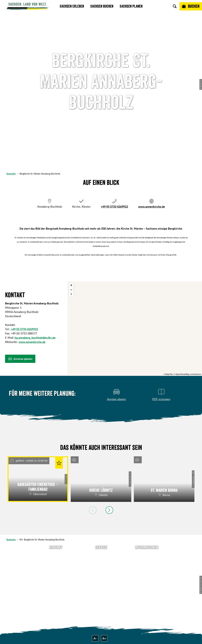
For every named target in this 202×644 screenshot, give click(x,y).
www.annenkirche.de (151, 206)
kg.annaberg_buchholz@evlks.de (35, 338)
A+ (104, 638)
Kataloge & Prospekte (101, 577)
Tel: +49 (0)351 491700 (56, 554)
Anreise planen (101, 554)
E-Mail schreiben (56, 560)
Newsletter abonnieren (101, 560)
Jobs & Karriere (146, 560)
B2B (101, 571)
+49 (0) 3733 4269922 (114, 206)
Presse (101, 566)
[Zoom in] (71, 285)
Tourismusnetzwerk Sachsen (146, 579)
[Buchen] (191, 6)
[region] (135, 329)
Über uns (146, 554)
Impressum (146, 566)
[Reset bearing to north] (71, 294)
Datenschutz (146, 571)
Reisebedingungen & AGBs (146, 589)
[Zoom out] (71, 290)
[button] (20, 359)
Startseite (11, 174)
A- (95, 638)
